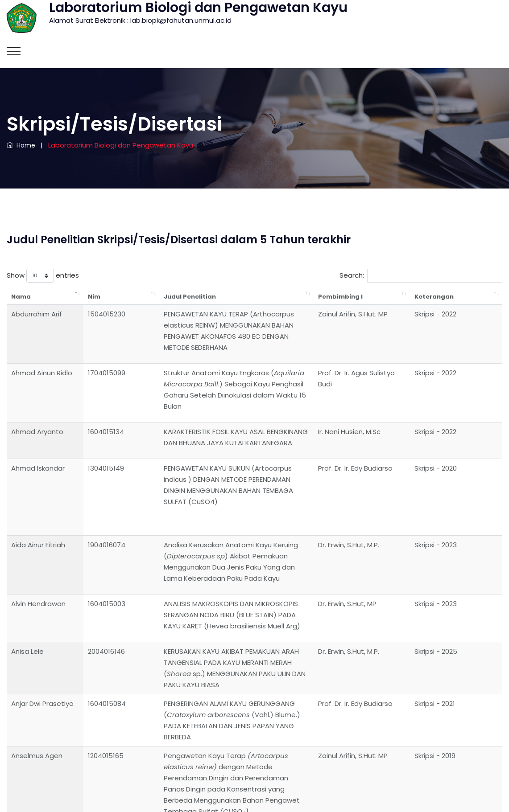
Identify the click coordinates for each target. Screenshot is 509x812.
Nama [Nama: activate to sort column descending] (21, 297)
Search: (421, 276)
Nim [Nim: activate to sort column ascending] (80, 297)
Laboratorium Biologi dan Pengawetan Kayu (254, 796)
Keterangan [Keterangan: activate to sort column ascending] (469, 297)
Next (489, 706)
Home (21, 145)
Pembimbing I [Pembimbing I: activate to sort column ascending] (397, 297)
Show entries (43, 276)
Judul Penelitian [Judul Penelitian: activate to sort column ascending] (147, 297)
